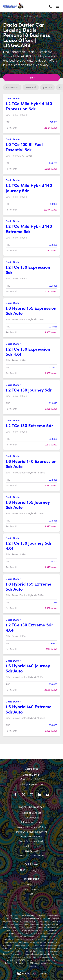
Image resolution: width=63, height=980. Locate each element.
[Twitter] (23, 795)
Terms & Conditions (31, 836)
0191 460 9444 (32, 775)
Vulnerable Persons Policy (31, 827)
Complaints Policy (31, 846)
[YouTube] (48, 795)
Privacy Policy (32, 851)
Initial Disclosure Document (31, 832)
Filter (32, 77)
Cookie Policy (31, 817)
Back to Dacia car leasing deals (23, 16)
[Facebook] (15, 795)
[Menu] (57, 6)
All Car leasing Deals (31, 870)
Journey (47, 87)
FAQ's (31, 894)
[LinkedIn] (40, 795)
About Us (32, 884)
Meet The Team (31, 889)
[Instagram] (31, 795)
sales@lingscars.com (32, 784)
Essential (31, 87)
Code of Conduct (31, 813)
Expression (12, 87)
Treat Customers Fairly (32, 841)
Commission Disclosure (32, 855)
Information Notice (31, 822)
